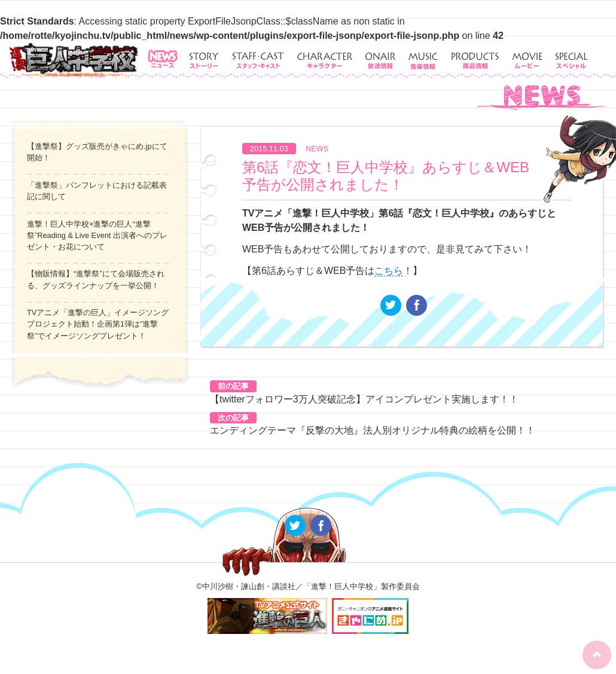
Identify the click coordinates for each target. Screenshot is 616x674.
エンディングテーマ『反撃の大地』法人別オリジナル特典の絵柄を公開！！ (373, 430)
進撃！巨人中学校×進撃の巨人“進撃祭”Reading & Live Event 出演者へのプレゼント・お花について (97, 235)
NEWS (317, 149)
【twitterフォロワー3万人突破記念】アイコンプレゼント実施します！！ (364, 399)
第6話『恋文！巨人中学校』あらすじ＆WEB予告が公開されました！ (386, 176)
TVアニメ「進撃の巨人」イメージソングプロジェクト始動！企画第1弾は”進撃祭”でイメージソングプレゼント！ (98, 324)
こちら (389, 271)
